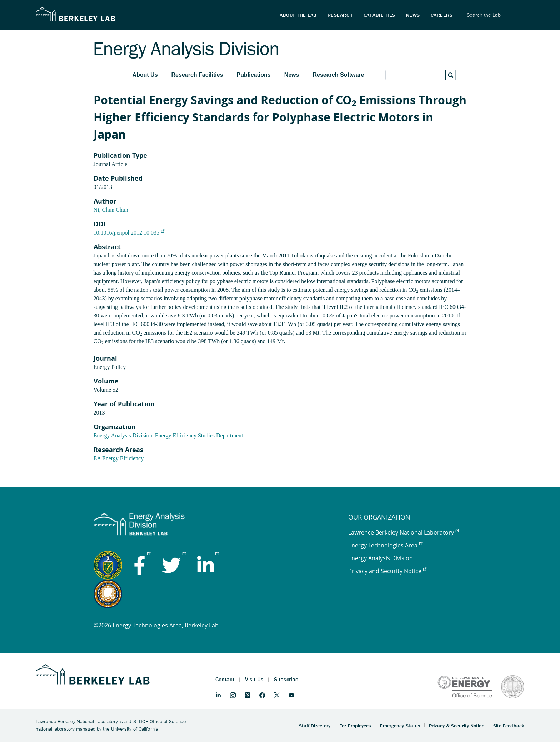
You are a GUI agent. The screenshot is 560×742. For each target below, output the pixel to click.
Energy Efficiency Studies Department (199, 435)
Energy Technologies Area (385, 545)
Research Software (338, 75)
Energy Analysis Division (123, 435)
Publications (254, 75)
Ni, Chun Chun (111, 210)
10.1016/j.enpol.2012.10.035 (129, 233)
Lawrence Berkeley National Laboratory (404, 532)
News (292, 75)
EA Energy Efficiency (119, 458)
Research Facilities (197, 75)
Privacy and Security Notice (387, 571)
